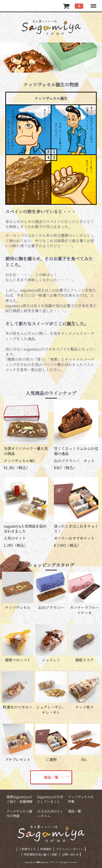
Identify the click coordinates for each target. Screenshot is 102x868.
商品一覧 (51, 777)
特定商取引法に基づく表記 (41, 854)
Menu (93, 4)
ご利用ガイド (27, 849)
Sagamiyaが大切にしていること (50, 799)
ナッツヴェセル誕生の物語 (19, 813)
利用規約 (46, 849)
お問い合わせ (70, 854)
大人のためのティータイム (50, 813)
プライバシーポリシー (70, 849)
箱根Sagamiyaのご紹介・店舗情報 (19, 799)
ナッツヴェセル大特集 (81, 799)
